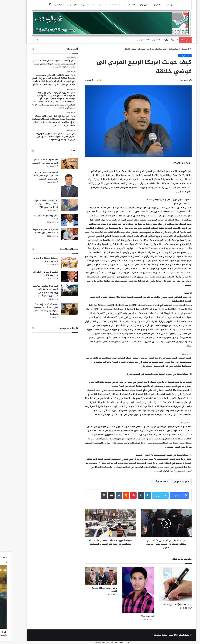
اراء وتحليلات (162, 49)
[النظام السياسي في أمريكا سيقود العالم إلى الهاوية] (58, 234)
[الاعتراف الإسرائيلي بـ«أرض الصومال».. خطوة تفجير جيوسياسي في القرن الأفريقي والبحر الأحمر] (58, 290)
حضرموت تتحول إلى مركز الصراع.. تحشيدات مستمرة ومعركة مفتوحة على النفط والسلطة (34, 309)
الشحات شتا (148, 482)
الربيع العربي (169, 482)
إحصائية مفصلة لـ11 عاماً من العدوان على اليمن (34, 260)
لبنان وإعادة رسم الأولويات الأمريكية (35, 217)
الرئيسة (158, 5)
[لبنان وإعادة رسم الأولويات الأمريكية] (58, 220)
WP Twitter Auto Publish (89, 642)
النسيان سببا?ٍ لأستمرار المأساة (166, 604)
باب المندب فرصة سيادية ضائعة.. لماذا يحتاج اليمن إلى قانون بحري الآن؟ (35, 204)
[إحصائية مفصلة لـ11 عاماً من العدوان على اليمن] (58, 263)
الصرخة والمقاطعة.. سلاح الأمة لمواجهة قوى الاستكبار (34, 161)
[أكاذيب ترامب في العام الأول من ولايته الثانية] (58, 276)
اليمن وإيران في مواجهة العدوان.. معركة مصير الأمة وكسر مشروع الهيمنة (34, 176)
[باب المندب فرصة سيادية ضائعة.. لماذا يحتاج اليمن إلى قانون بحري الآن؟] (58, 205)
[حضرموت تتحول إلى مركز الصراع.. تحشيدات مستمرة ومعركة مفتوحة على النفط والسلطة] (58, 309)
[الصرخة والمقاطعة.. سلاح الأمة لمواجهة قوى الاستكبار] (58, 163)
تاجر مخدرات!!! (136, 616)
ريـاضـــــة (85, 5)
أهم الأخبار (47, 5)
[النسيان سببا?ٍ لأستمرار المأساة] (164, 584)
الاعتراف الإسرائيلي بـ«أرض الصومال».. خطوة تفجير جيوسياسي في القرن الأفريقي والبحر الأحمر (34, 291)
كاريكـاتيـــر (61, 5)
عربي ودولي (133, 5)
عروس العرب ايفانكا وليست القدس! (93, 590)
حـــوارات (73, 5)
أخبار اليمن (146, 5)
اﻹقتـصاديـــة (118, 5)
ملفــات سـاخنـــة (101, 5)
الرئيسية (175, 49)
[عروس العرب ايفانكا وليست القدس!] (90, 576)
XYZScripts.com (114, 642)
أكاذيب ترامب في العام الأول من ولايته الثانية (33, 274)
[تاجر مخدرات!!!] (127, 590)
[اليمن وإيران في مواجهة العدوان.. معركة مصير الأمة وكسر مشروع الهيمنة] (58, 184)
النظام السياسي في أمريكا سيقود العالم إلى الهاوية (34, 231)
